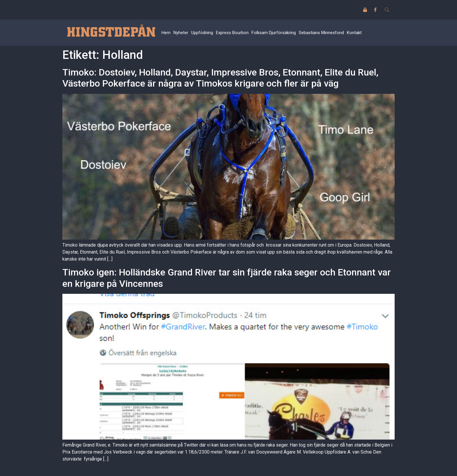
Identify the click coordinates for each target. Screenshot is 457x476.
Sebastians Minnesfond (321, 33)
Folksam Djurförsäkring (274, 33)
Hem (166, 33)
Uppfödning (202, 33)
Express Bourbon (232, 33)
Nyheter (181, 33)
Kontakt (354, 33)
